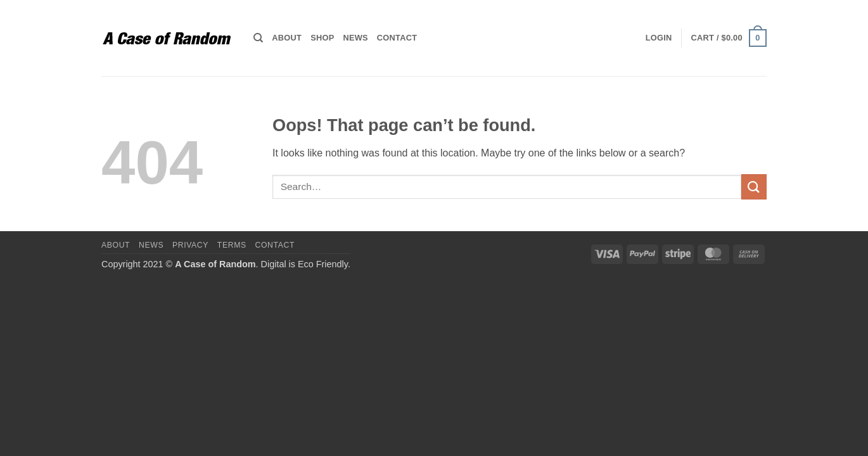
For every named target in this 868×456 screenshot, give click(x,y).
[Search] (258, 38)
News (355, 38)
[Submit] (754, 187)
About (287, 38)
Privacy (190, 245)
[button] (659, 38)
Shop (322, 38)
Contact (397, 38)
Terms (232, 245)
